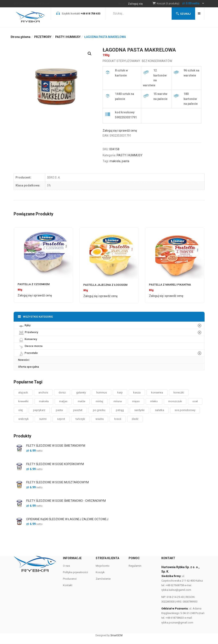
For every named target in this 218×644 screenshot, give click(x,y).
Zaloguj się (135, 4)
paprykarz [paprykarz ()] (39, 410)
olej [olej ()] (20, 410)
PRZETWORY (43, 37)
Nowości (24, 360)
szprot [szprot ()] (61, 419)
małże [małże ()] (82, 401)
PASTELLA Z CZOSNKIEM (34, 284)
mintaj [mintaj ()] (99, 401)
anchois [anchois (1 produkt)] (43, 392)
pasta (125, 161)
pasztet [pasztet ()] (78, 410)
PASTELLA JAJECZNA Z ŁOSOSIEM (105, 285)
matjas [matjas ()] (63, 401)
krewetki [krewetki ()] (23, 401)
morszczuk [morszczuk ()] (175, 401)
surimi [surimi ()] (43, 419)
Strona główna (20, 37)
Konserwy (27, 339)
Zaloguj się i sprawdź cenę (120, 131)
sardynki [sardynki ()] (139, 410)
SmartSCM (116, 635)
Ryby (24, 325)
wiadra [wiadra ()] (100, 419)
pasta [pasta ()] (59, 410)
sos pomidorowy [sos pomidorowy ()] (185, 410)
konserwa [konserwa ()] (157, 392)
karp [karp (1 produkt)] (120, 392)
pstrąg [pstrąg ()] (120, 410)
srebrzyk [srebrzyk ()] (23, 419)
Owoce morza (30, 346)
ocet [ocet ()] (195, 401)
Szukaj (183, 14)
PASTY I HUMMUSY (68, 37)
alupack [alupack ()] (23, 392)
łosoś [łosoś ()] (118, 419)
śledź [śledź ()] (135, 419)
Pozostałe (28, 353)
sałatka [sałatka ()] (160, 410)
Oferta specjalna (28, 367)
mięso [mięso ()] (136, 401)
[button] (181, 4)
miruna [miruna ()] (118, 401)
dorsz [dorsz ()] (62, 392)
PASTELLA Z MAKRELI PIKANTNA (170, 285)
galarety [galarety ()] (81, 392)
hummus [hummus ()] (102, 392)
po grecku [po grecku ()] (99, 410)
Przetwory (28, 332)
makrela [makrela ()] (44, 401)
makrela (115, 161)
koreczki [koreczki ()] (179, 392)
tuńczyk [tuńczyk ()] (80, 419)
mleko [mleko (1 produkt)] (154, 401)
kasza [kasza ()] (137, 392)
